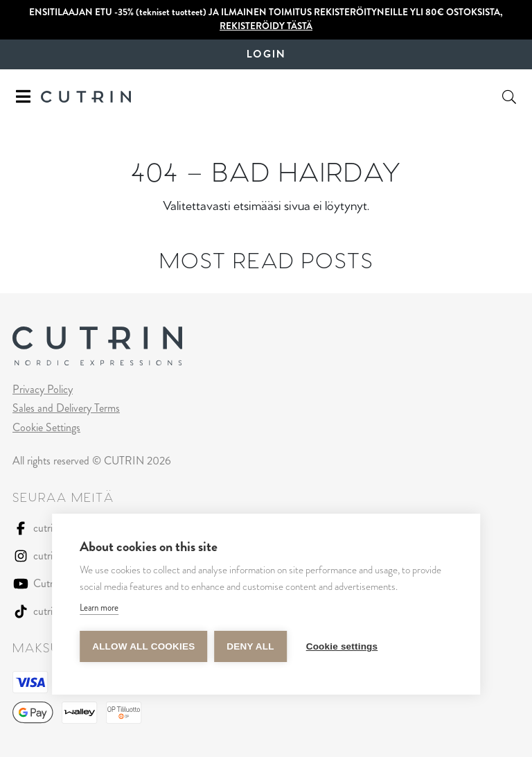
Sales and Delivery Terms (66, 408)
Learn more (99, 608)
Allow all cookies (143, 646)
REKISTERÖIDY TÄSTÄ (266, 26)
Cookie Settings (46, 427)
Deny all (250, 646)
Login (266, 54)
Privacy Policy (43, 389)
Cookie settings (342, 646)
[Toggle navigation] (23, 97)
